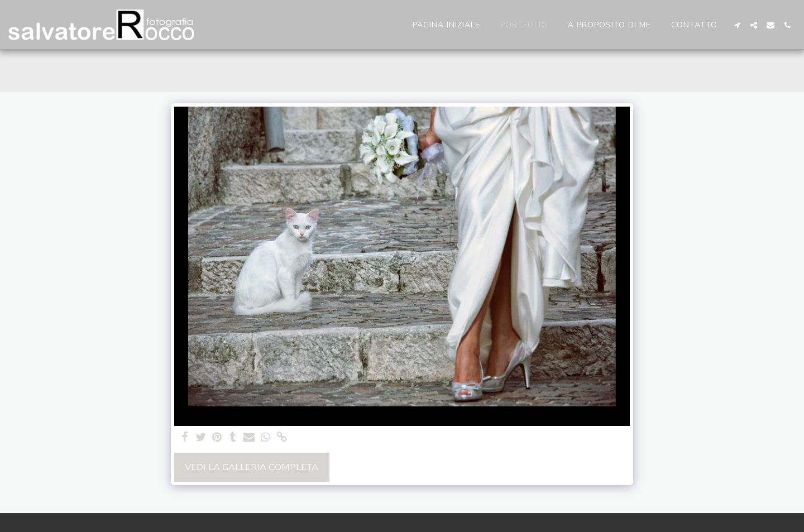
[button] (737, 25)
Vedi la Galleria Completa (252, 467)
